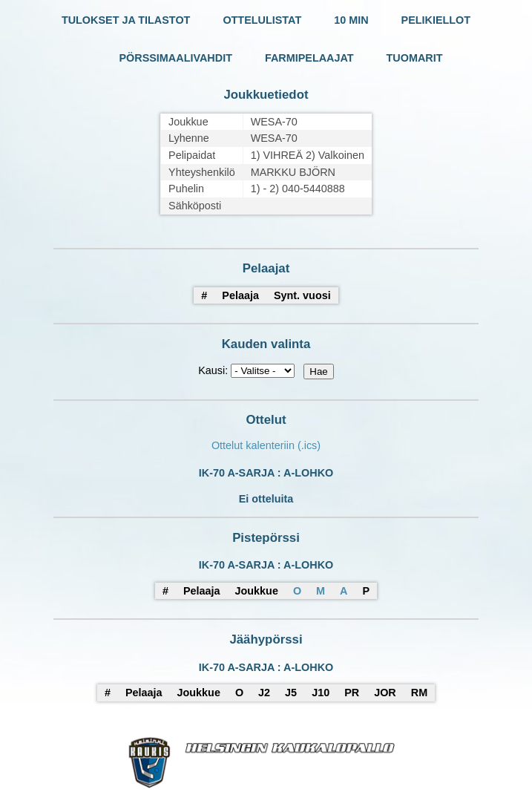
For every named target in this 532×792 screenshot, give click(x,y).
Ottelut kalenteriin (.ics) (266, 445)
